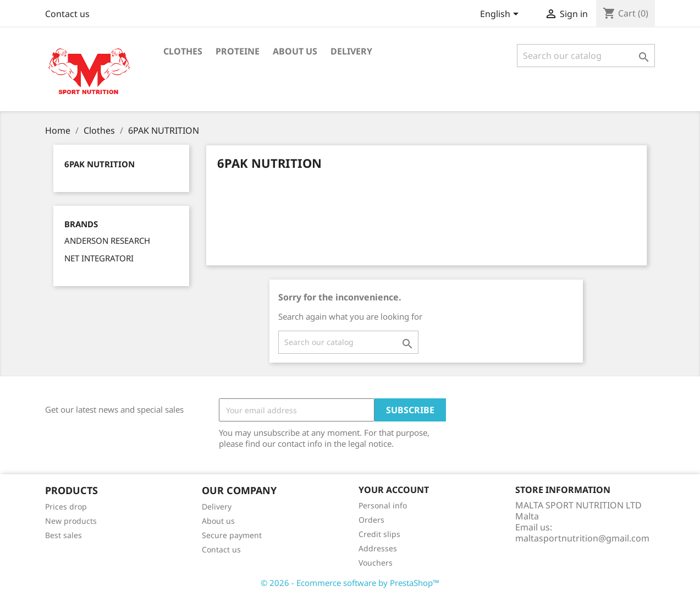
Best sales (64, 535)
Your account (394, 490)
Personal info (383, 505)
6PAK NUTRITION (100, 164)
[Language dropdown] (501, 15)
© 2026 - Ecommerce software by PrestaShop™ (350, 583)
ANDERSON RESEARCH (107, 240)
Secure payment (232, 535)
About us (295, 51)
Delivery (351, 51)
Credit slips (379, 534)
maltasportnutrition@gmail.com (582, 538)
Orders (371, 520)
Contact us (67, 14)
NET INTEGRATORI (99, 258)
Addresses (378, 548)
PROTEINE (238, 51)
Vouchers (376, 563)
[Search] (586, 56)
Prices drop (66, 506)
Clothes (183, 51)
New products (71, 521)
